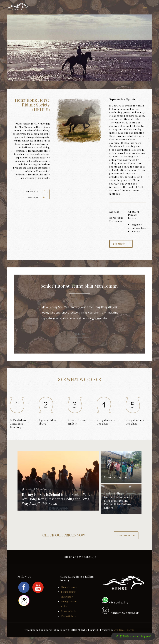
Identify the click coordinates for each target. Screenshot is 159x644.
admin (29, 489)
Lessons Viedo (69, 611)
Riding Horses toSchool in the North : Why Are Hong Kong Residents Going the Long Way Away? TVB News (56, 499)
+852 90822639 (119, 602)
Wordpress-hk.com (124, 630)
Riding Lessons (69, 587)
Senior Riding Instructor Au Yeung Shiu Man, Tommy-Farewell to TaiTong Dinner (118, 501)
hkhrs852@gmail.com (124, 613)
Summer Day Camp (117, 477)
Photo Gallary (69, 616)
